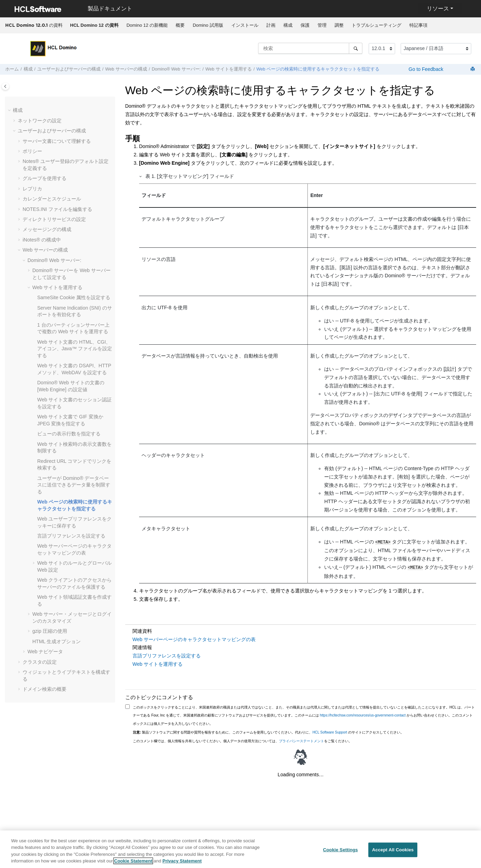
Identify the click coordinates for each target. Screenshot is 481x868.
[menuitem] (94, 25)
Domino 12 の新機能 (147, 25)
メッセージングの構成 (47, 229)
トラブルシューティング (376, 25)
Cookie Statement (133, 865)
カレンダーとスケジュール (52, 199)
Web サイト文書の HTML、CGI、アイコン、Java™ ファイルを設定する (75, 349)
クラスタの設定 (40, 662)
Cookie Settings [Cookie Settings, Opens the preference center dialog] (340, 854)
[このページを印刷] (473, 69)
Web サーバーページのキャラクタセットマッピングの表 (194, 638)
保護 (305, 25)
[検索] (356, 48)
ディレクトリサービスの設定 (54, 219)
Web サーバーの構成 (126, 69)
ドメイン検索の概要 (45, 689)
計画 (271, 25)
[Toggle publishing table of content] (5, 86)
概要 (180, 25)
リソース (438, 9)
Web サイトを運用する (229, 69)
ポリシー (32, 151)
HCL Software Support (330, 731)
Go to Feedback (425, 69)
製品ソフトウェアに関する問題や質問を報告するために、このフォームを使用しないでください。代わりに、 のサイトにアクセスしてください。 (268, 731)
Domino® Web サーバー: (176, 69)
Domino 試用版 (208, 25)
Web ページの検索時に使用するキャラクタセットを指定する (318, 69)
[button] (10, 110)
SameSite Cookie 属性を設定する (74, 297)
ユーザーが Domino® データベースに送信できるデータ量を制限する (74, 485)
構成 (288, 25)
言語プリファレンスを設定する (71, 536)
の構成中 (42, 240)
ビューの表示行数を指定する (69, 434)
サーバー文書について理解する (57, 141)
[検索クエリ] (310, 48)
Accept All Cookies (393, 854)
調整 (339, 25)
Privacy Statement (182, 865)
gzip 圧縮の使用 (50, 631)
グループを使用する (45, 178)
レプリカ (32, 189)
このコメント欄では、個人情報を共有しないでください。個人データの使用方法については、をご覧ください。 (242, 740)
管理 (322, 25)
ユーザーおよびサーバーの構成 (69, 69)
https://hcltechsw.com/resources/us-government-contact (363, 714)
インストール (245, 25)
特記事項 (418, 25)
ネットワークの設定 (40, 121)
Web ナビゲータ (45, 652)
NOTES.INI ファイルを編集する (57, 209)
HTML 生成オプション (57, 641)
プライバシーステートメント (302, 740)
